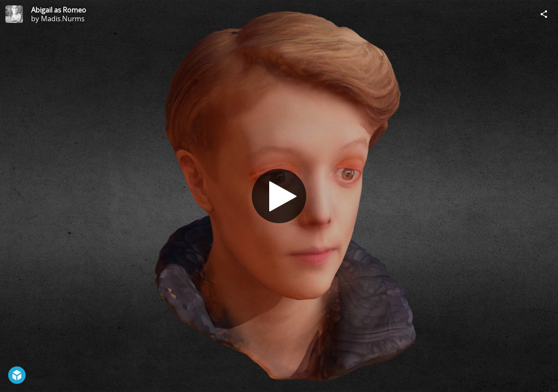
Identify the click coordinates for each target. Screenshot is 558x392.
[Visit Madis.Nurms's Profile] (14, 14)
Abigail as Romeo (59, 10)
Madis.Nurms (63, 19)
